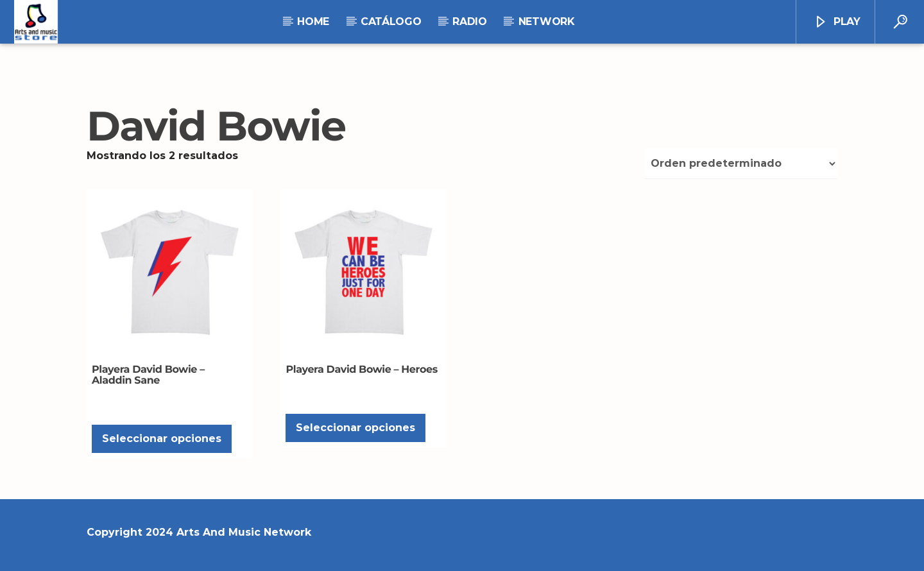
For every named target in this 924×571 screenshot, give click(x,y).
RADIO (469, 21)
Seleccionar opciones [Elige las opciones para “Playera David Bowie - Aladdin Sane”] (162, 439)
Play (837, 22)
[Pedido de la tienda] (741, 164)
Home (313, 21)
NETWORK (546, 21)
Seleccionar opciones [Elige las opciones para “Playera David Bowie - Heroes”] (355, 428)
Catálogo (391, 21)
